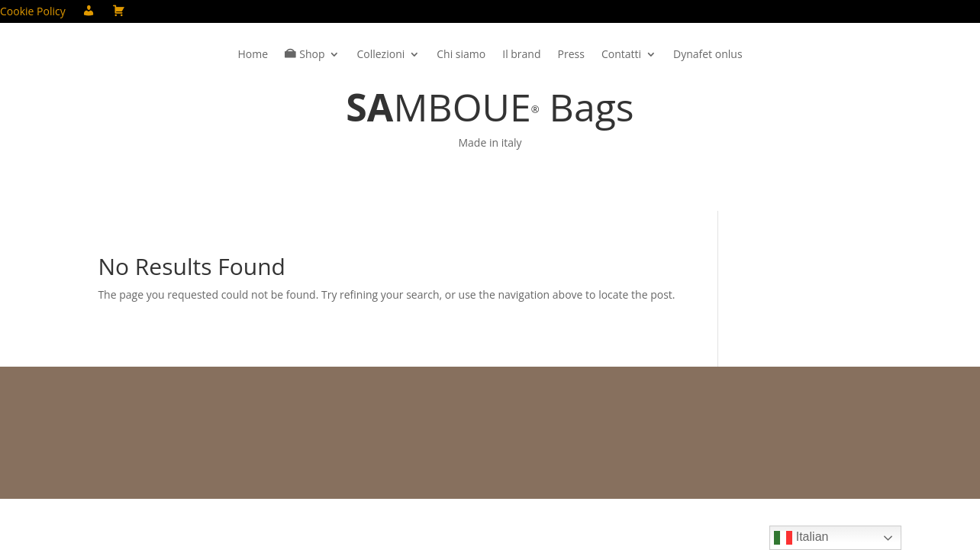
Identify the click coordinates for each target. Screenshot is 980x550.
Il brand (521, 55)
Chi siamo (461, 55)
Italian (801, 538)
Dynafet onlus (708, 55)
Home (253, 55)
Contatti (621, 55)
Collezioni (380, 55)
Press (571, 55)
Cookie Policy (33, 12)
